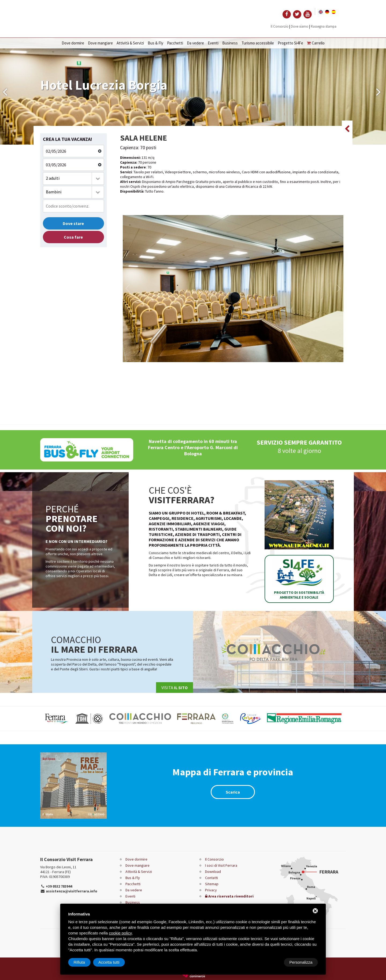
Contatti (211, 878)
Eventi (213, 43)
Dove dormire (73, 43)
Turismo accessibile (258, 43)
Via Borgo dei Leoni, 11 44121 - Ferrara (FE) (58, 869)
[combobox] (73, 179)
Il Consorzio (280, 26)
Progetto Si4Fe (290, 43)
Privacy (211, 890)
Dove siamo (300, 26)
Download (213, 872)
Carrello (316, 43)
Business (230, 43)
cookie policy (120, 933)
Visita (175, 688)
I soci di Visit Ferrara (221, 865)
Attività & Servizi (130, 43)
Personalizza (85, 962)
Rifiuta (272, 962)
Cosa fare (73, 237)
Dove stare (73, 223)
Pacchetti (175, 43)
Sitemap (212, 884)
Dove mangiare (100, 43)
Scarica (233, 792)
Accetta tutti (302, 962)
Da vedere (195, 43)
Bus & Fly (155, 43)
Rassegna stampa (324, 26)
